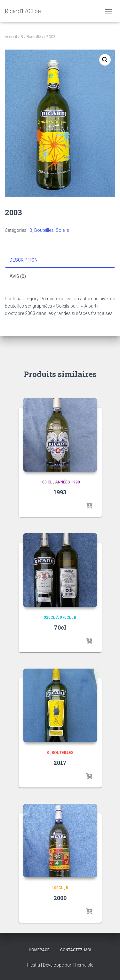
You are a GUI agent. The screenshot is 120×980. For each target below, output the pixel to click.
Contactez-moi (76, 950)
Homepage (39, 950)
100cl (57, 888)
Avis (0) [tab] (18, 276)
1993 (60, 492)
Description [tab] (24, 260)
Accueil (11, 37)
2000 (60, 898)
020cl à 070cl (57, 617)
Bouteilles (35, 37)
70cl (60, 627)
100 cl (46, 482)
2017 (60, 763)
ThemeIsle (83, 965)
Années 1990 (68, 482)
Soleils (62, 230)
